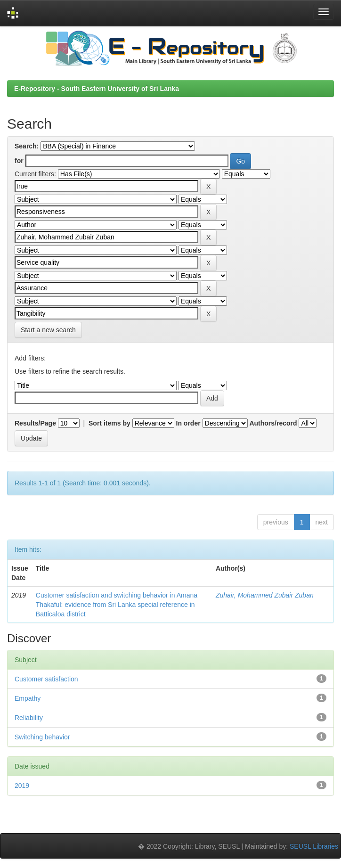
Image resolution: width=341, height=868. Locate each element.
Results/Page (35, 423)
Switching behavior (42, 737)
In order (188, 423)
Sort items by (110, 423)
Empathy (28, 698)
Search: (27, 146)
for (19, 161)
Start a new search (48, 330)
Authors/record (273, 423)
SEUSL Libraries (314, 846)
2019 (22, 786)
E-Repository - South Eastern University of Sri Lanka (97, 89)
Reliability (29, 718)
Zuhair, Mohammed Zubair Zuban (265, 595)
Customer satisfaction (46, 679)
